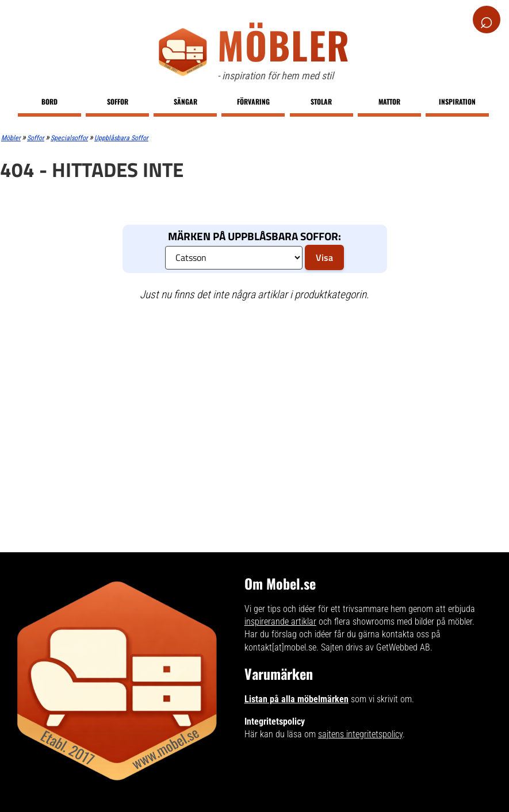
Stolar (321, 101)
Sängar (185, 101)
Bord (49, 101)
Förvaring (253, 101)
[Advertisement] (248, 394)
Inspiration (457, 101)
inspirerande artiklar (280, 621)
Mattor (389, 101)
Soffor (118, 101)
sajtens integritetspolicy (360, 734)
